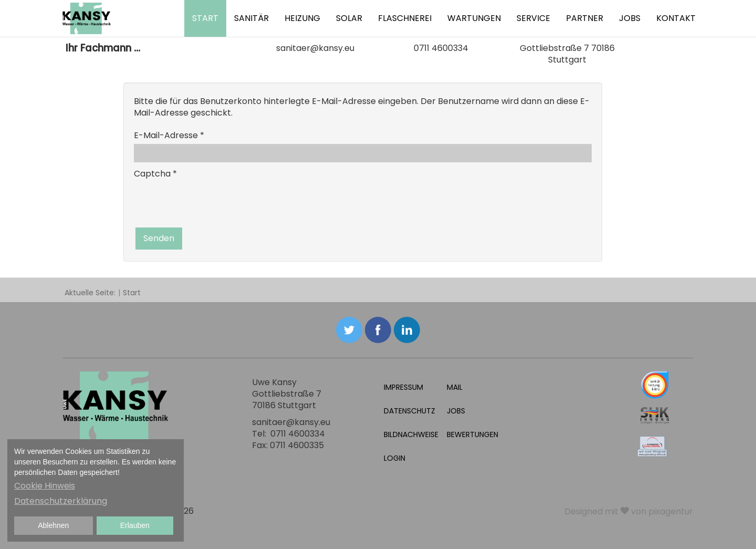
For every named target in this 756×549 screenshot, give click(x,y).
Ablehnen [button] (53, 525)
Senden (159, 238)
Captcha (155, 174)
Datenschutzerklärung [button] (61, 501)
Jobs (630, 18)
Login (395, 458)
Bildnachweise (411, 434)
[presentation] (214, 203)
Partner (585, 18)
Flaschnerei (405, 18)
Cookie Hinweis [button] (45, 486)
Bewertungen (472, 434)
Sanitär (251, 18)
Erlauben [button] (135, 525)
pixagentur (671, 511)
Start (205, 18)
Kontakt (676, 18)
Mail (455, 387)
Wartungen (474, 18)
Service (533, 18)
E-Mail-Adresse (169, 135)
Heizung (302, 18)
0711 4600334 (441, 48)
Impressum (403, 387)
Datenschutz (409, 411)
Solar (349, 18)
